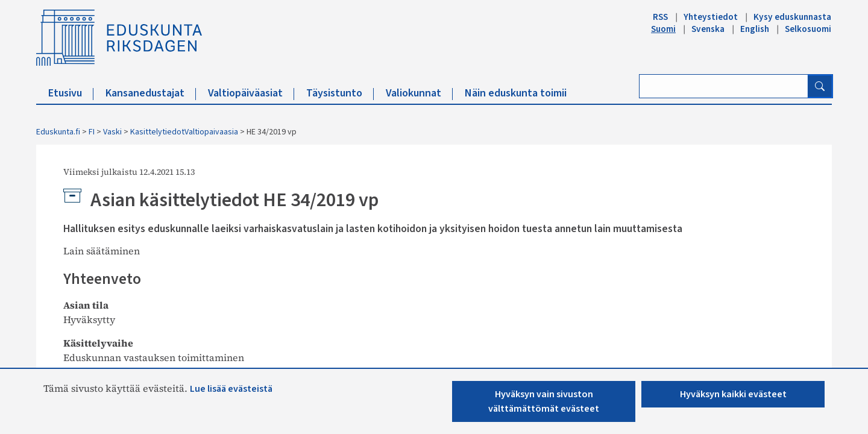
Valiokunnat (419, 93)
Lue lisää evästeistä (231, 389)
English (755, 29)
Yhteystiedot (711, 17)
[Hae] (820, 86)
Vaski (112, 132)
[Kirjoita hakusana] (724, 86)
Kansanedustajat (151, 93)
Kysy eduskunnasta (792, 17)
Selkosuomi (808, 29)
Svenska (708, 29)
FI (92, 132)
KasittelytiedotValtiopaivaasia (184, 132)
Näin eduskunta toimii (516, 93)
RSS (660, 17)
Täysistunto (340, 93)
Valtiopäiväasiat (251, 93)
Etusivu (71, 93)
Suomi (663, 29)
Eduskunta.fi (58, 132)
